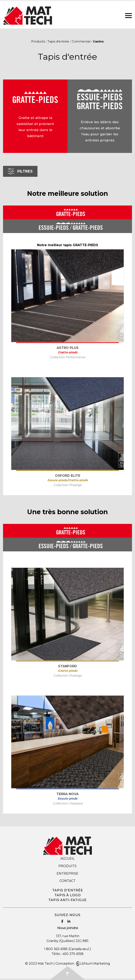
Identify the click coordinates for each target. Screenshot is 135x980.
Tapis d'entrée (58, 41)
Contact (67, 881)
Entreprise (67, 874)
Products (38, 41)
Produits (67, 866)
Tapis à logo (68, 895)
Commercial (81, 41)
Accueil (67, 859)
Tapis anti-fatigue (67, 900)
